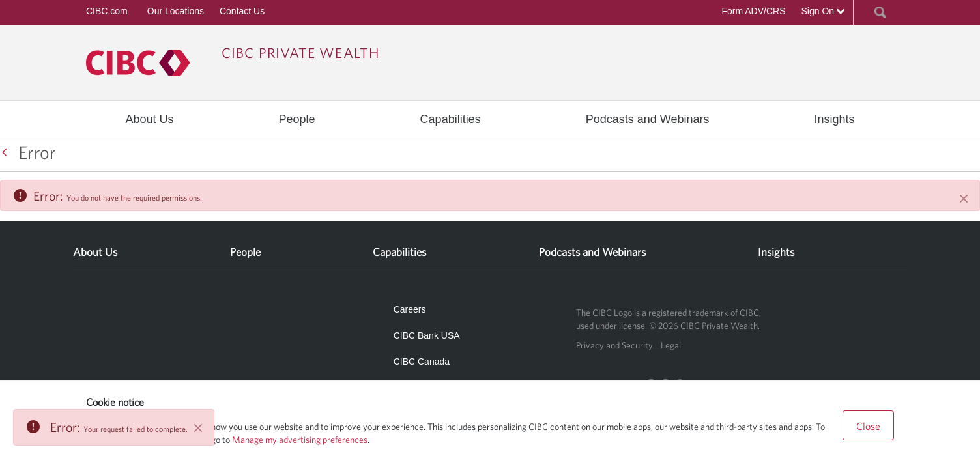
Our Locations (176, 11)
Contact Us (242, 11)
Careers (410, 309)
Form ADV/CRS (753, 11)
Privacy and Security (614, 345)
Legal (671, 345)
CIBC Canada (422, 362)
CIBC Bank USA (427, 335)
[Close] (964, 199)
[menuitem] (150, 119)
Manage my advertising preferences (300, 440)
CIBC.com (107, 11)
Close (868, 426)
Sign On (823, 11)
